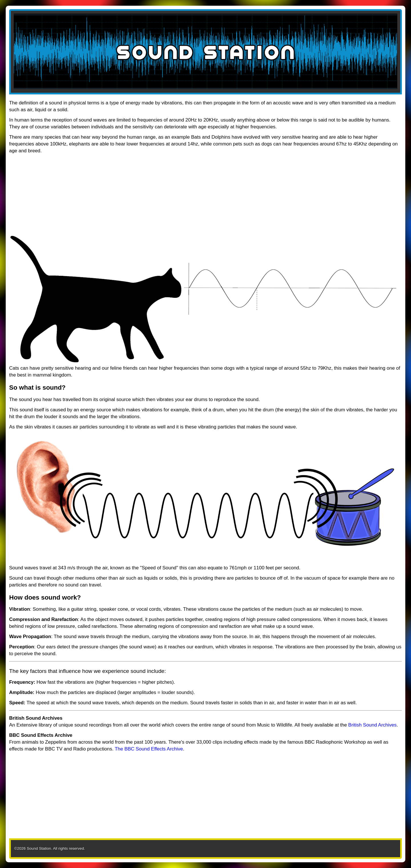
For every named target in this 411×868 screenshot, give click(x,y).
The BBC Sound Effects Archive (149, 749)
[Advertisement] (180, 196)
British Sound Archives (372, 725)
